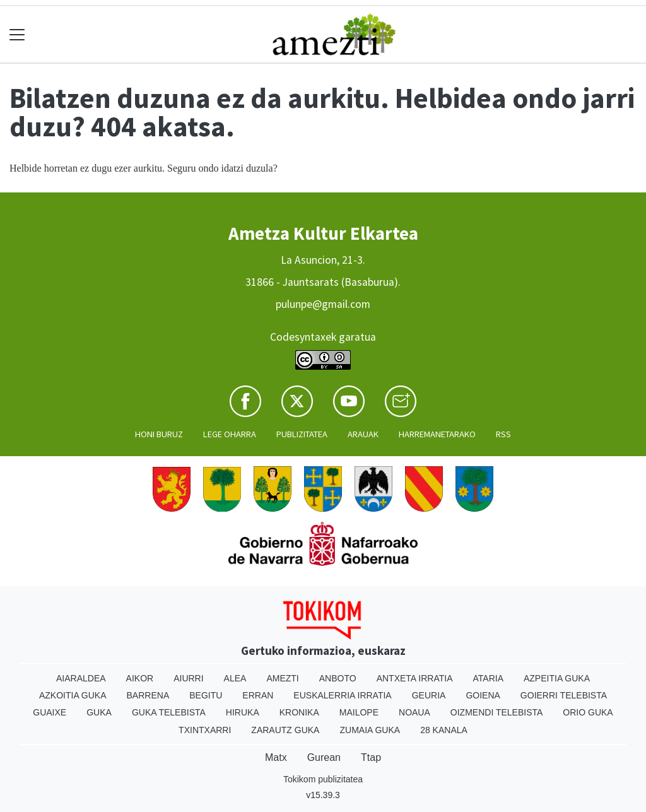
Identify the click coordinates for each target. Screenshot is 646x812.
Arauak (363, 434)
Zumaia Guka (370, 730)
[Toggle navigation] (17, 34)
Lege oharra (230, 434)
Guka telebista (169, 712)
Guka (99, 712)
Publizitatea (302, 434)
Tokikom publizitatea (323, 779)
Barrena (148, 695)
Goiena (483, 695)
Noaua (414, 712)
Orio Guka (588, 712)
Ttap (371, 757)
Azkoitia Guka (73, 695)
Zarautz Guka (285, 730)
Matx (276, 757)
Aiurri (188, 678)
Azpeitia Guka (557, 678)
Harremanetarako (437, 434)
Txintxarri (205, 730)
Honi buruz (159, 434)
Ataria (488, 678)
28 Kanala (444, 730)
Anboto (338, 678)
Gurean (324, 757)
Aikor (140, 678)
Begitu (206, 695)
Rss (503, 434)
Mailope (359, 712)
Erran (258, 695)
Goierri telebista (564, 695)
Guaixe (50, 712)
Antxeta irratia (415, 678)
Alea (235, 678)
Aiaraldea (81, 678)
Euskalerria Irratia (342, 695)
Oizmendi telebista (497, 712)
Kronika (299, 712)
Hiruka (243, 712)
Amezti (282, 678)
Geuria (429, 695)
